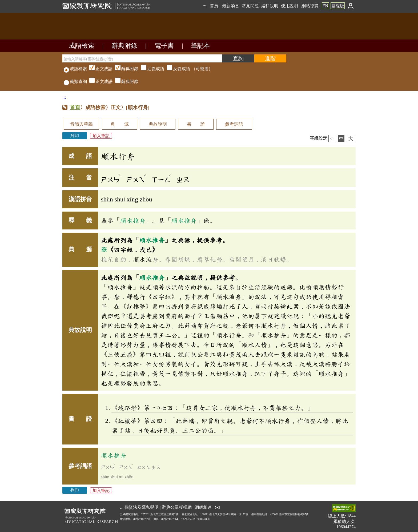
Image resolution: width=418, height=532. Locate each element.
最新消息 (231, 6)
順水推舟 (133, 220)
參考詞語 (234, 124)
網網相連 (203, 507)
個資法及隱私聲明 (142, 507)
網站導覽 (310, 6)
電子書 (164, 46)
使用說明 (290, 6)
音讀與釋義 (81, 124)
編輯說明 (270, 6)
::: (204, 6)
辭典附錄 (124, 46)
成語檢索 (82, 46)
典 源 (120, 124)
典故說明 (158, 124)
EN (325, 6)
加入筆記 (101, 136)
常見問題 (250, 6)
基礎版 (338, 6)
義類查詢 (75, 82)
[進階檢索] (270, 58)
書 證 (196, 124)
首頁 (214, 6)
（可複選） (150, 69)
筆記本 (200, 46)
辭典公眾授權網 (177, 507)
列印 (75, 136)
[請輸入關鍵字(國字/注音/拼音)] (142, 58)
